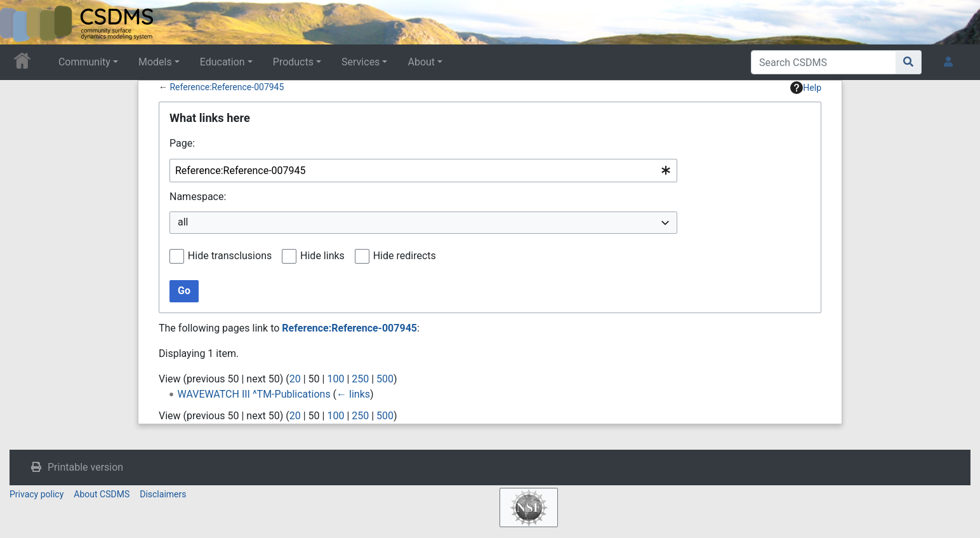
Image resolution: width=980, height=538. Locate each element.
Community (84, 62)
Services (361, 62)
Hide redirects (405, 256)
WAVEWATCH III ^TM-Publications (254, 394)
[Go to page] (909, 62)
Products (293, 62)
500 (385, 379)
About (421, 62)
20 (295, 379)
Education (222, 62)
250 (360, 379)
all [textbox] (183, 222)
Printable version (85, 467)
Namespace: (198, 197)
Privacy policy (36, 494)
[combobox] (423, 171)
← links (353, 394)
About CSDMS (102, 494)
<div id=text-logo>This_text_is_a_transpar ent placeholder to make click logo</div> (20, 22)
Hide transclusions (230, 256)
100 (335, 379)
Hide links (322, 256)
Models (155, 62)
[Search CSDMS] (824, 62)
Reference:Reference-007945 (227, 87)
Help (806, 88)
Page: (182, 143)
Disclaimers (163, 494)
